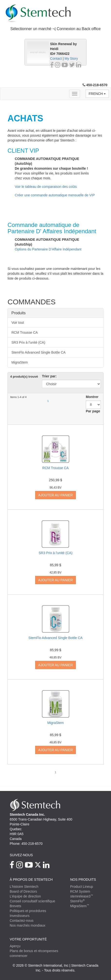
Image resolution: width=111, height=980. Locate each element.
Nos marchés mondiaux (28, 925)
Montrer (92, 397)
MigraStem (20, 362)
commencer (19, 956)
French (97, 94)
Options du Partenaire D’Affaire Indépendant (48, 249)
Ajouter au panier (56, 495)
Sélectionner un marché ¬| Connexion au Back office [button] (56, 29)
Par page (93, 411)
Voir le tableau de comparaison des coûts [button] (46, 187)
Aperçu (15, 946)
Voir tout (18, 323)
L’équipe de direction (25, 896)
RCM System (80, 891)
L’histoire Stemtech (24, 887)
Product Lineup (81, 887)
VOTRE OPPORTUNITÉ (28, 939)
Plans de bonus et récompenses (34, 951)
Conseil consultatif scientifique (32, 901)
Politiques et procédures (28, 911)
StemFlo (77, 901)
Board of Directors (23, 891)
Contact (56, 58)
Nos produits (83, 880)
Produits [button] (19, 313)
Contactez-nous (22, 921)
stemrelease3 (82, 896)
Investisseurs (20, 916)
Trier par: (49, 376)
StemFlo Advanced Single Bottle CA (38, 352)
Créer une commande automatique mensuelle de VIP (55, 195)
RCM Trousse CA (25, 332)
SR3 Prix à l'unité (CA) (28, 342)
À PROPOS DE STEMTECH (31, 880)
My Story (71, 58)
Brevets (15, 906)
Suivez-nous (21, 855)
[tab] (55, 29)
